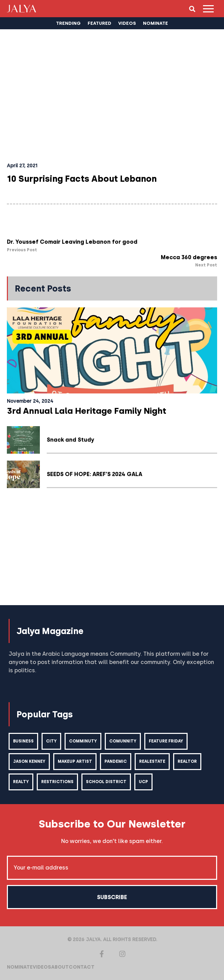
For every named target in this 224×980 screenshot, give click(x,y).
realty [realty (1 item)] (21, 782)
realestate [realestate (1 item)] (152, 761)
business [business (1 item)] (23, 741)
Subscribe (112, 897)
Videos (42, 967)
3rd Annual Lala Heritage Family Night (87, 411)
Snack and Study (70, 440)
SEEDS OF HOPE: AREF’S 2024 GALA (94, 474)
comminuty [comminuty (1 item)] (83, 741)
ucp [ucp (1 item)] (143, 782)
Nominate (20, 967)
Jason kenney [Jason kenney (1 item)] (29, 761)
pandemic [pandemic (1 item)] (116, 761)
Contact (82, 967)
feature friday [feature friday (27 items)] (166, 741)
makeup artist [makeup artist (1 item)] (75, 761)
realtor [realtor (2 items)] (187, 761)
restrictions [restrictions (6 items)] (57, 782)
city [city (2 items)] (51, 741)
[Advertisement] (112, 550)
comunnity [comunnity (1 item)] (123, 741)
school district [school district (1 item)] (106, 782)
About (60, 967)
